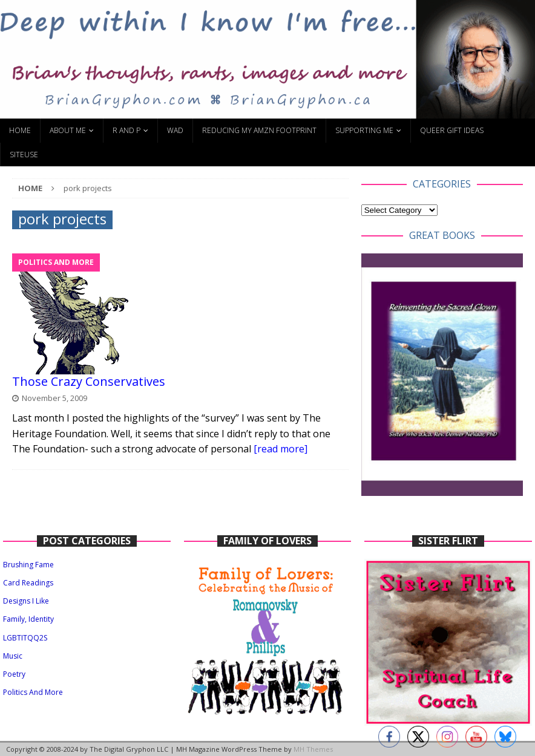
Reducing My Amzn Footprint (259, 130)
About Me (68, 130)
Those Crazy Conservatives (89, 381)
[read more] (281, 449)
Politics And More (33, 692)
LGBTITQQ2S (25, 638)
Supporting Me (364, 130)
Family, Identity (28, 619)
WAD (175, 130)
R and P (126, 130)
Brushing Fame (28, 565)
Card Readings (28, 583)
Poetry (14, 674)
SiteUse (24, 155)
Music (13, 656)
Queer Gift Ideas (452, 130)
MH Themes (313, 749)
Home (20, 130)
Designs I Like (26, 601)
